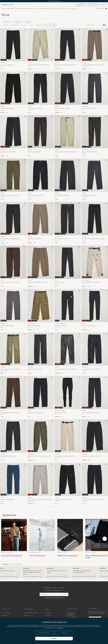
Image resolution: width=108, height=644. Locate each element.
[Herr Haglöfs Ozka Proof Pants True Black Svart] (13, 436)
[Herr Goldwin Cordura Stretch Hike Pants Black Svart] (95, 392)
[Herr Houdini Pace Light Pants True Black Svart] (68, 88)
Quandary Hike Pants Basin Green (10, 195)
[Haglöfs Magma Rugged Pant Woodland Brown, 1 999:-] (13, 397)
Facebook (48, 615)
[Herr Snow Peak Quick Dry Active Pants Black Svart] (13, 132)
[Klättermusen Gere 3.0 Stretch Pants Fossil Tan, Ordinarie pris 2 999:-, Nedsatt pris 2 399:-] (95, 266)
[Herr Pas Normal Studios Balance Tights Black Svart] (68, 392)
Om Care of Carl (6, 613)
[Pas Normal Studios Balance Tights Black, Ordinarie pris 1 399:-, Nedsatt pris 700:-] (68, 397)
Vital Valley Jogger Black (7, 65)
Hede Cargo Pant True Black (35, 195)
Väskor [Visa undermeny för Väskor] (31, 8)
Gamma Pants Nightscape (7, 500)
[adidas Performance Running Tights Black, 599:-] (68, 310)
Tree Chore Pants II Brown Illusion (10, 282)
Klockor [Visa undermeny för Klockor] (26, 8)
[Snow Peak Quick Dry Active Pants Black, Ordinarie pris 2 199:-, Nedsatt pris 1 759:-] (13, 136)
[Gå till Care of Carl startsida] (7, 5)
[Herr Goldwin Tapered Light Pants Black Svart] (13, 88)
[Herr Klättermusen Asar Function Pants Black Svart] (68, 219)
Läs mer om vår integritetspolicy (54, 598)
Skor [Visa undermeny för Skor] (16, 8)
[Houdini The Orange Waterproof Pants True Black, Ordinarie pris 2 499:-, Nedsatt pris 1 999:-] (68, 353)
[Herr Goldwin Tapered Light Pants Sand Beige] (40, 219)
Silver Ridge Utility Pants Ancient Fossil (66, 456)
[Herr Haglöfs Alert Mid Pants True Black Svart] (40, 88)
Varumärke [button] (15, 25)
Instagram (48, 613)
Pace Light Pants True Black (62, 108)
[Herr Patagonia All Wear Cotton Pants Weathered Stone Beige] (68, 132)
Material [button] (39, 25)
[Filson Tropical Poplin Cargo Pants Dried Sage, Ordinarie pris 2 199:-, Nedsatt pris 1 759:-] (40, 49)
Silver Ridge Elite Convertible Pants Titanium (40, 500)
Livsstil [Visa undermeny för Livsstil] (35, 8)
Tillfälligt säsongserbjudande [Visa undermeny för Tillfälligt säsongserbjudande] (71, 8)
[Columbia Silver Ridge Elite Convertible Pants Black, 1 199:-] (95, 484)
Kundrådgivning (81, 5)
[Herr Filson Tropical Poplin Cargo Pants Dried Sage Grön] (40, 45)
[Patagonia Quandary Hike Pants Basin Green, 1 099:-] (13, 179)
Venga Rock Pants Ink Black (90, 195)
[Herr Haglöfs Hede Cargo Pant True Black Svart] (40, 175)
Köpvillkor (5, 615)
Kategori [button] (6, 25)
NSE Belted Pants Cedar (34, 326)
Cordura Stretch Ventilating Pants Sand (93, 65)
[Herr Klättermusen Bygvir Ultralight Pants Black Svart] (95, 132)
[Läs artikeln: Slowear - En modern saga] (42, 539)
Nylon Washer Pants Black (62, 195)
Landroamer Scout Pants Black (63, 500)
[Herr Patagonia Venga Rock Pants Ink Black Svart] (95, 175)
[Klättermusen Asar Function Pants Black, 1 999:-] (68, 223)
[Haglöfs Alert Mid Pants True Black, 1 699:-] (40, 92)
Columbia (3, 63)
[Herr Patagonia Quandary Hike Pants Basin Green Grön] (13, 175)
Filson (29, 63)
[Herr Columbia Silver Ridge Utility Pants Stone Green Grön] (13, 349)
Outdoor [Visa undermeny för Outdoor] (46, 8)
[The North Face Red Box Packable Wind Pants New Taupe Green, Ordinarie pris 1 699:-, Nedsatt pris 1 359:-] (40, 440)
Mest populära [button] (91, 25)
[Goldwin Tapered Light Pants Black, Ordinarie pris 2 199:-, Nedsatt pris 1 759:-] (13, 92)
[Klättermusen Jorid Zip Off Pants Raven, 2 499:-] (95, 92)
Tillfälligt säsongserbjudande (54, 1)
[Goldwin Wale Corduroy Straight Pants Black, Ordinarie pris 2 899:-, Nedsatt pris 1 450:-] (95, 440)
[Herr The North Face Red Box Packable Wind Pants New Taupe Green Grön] (40, 436)
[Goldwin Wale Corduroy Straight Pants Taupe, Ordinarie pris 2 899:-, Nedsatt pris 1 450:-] (40, 266)
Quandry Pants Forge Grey (8, 326)
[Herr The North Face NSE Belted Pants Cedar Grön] (40, 305)
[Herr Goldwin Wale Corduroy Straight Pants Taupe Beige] (40, 262)
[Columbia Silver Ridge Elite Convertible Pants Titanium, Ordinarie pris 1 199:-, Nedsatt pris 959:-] (40, 484)
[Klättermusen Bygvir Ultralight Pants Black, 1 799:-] (95, 136)
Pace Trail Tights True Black (90, 326)
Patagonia (30, 150)
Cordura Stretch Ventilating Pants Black (66, 65)
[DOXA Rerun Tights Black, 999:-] (68, 266)
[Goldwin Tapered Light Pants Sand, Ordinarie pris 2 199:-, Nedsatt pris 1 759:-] (40, 223)
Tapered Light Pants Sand (35, 239)
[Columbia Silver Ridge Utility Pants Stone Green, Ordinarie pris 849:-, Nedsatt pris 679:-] (13, 353)
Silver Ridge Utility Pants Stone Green (11, 369)
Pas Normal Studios (60, 411)
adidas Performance (60, 324)
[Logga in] (100, 5)
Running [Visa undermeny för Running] (51, 8)
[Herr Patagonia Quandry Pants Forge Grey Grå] (13, 305)
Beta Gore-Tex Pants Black (35, 369)
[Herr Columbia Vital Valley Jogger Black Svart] (13, 45)
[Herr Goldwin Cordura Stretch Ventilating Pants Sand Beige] (95, 45)
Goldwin (57, 63)
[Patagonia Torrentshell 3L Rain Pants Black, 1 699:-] (95, 353)
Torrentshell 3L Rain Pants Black (91, 369)
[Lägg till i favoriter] (25, 30)
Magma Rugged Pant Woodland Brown (11, 413)
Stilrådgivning (93, 5)
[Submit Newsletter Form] (66, 594)
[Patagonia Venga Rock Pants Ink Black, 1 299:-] (95, 179)
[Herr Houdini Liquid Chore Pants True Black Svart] (40, 392)
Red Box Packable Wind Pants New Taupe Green (39, 456)
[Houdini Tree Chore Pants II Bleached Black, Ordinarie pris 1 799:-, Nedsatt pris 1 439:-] (13, 223)
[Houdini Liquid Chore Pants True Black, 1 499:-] (40, 397)
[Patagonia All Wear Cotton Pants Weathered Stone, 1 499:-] (68, 136)
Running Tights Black (61, 326)
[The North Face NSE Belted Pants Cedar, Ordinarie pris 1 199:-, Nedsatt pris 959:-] (40, 310)
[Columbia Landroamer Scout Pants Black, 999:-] (68, 484)
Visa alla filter (50, 25)
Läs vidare (60, 628)
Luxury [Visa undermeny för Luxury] (62, 8)
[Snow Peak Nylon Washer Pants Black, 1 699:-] (68, 179)
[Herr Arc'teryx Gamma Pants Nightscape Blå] (13, 479)
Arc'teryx (30, 367)
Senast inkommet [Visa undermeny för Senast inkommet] (6, 8)
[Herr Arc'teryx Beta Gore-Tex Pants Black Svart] (40, 349)
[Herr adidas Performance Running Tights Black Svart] (68, 305)
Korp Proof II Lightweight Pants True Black (93, 239)
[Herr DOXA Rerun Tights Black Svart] (68, 262)
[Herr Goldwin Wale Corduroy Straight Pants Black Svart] (95, 436)
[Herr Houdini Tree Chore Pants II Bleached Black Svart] (13, 219)
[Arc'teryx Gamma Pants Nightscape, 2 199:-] (13, 484)
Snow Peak (3, 150)
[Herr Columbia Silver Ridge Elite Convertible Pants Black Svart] (95, 479)
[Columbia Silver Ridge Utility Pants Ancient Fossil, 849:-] (68, 440)
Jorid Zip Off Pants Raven (89, 108)
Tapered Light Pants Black (8, 108)
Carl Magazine (101, 8)
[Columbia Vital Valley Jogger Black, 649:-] (13, 49)
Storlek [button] (24, 25)
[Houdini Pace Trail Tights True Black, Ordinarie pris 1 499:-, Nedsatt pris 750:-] (95, 310)
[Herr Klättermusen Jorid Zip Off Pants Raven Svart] (95, 88)
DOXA (56, 280)
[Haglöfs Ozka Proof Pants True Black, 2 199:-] (13, 440)
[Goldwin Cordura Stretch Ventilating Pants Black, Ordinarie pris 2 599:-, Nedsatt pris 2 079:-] (68, 49)
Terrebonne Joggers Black (34, 152)
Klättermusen (86, 106)
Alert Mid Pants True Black (35, 108)
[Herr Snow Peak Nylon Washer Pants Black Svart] (68, 175)
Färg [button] (32, 25)
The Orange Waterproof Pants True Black (66, 369)
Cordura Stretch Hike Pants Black (91, 413)
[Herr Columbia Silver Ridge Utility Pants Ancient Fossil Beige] (68, 436)
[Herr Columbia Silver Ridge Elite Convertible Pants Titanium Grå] (40, 479)
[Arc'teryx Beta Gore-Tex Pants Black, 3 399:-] (40, 353)
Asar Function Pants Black (62, 239)
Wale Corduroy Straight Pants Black (92, 456)
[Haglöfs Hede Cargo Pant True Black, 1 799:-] (40, 179)
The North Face (31, 324)
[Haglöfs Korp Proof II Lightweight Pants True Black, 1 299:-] (95, 223)
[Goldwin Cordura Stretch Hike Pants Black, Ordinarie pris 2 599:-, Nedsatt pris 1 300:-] (95, 397)
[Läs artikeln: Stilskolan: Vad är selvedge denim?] (70, 539)
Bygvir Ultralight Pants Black (90, 152)
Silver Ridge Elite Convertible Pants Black (93, 500)
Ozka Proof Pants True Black (8, 456)
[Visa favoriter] (103, 5)
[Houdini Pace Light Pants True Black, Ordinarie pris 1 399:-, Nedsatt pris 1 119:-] (68, 92)
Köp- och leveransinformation (31, 613)
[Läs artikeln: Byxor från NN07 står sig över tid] (14, 539)
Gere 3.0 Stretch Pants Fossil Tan (91, 282)
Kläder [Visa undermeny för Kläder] (12, 8)
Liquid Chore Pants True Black (36, 413)
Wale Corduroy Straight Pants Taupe (38, 282)
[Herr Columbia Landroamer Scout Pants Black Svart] (68, 479)
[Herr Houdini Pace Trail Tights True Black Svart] (95, 305)
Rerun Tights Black (60, 282)
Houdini (57, 106)
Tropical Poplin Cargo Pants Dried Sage (38, 65)
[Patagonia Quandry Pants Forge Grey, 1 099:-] (13, 310)
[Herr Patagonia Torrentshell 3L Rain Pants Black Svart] (95, 349)
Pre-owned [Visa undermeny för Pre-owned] (57, 8)
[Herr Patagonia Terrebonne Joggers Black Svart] (40, 132)
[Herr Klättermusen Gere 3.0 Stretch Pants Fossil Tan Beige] (95, 262)
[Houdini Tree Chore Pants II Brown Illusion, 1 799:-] (13, 266)
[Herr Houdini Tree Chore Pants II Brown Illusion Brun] (13, 262)
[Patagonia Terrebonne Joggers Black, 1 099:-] (40, 136)
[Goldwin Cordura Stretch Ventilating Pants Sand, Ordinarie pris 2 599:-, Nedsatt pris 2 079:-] (95, 49)
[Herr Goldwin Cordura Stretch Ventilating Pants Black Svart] (68, 45)
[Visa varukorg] (106, 5)
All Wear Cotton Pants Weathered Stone (66, 152)
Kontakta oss (27, 615)
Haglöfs (30, 106)
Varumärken (41, 8)
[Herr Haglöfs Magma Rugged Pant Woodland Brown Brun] (13, 392)
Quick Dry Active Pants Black (8, 152)
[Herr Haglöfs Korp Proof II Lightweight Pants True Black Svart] (95, 219)
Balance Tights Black (61, 413)
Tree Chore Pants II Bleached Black (10, 239)
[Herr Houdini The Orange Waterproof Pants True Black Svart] (68, 349)
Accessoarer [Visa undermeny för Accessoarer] (21, 8)
